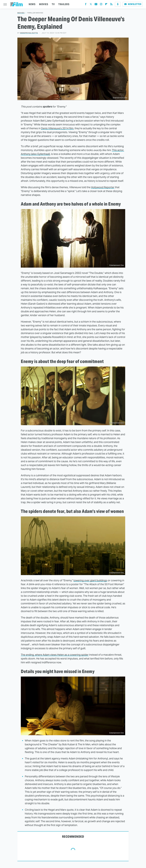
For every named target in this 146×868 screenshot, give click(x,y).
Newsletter (133, 4)
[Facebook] (86, 5)
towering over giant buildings (90, 580)
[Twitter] (91, 5)
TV (53, 4)
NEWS (32, 4)
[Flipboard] (106, 5)
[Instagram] (101, 5)
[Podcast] (118, 4)
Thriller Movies (35, 13)
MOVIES (44, 4)
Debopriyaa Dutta (29, 33)
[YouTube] (96, 5)
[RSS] (111, 5)
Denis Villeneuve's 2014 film (57, 128)
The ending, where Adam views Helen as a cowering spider (55, 655)
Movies (21, 13)
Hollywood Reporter (103, 187)
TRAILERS (64, 4)
